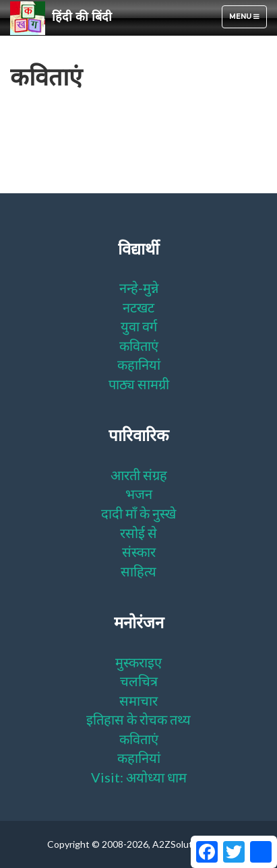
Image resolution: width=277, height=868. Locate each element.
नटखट (138, 307)
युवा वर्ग (139, 326)
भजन (139, 494)
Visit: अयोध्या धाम (139, 777)
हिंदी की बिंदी (61, 18)
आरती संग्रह (139, 475)
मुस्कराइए (138, 662)
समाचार (138, 700)
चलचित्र (139, 681)
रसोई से (138, 533)
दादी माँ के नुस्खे (138, 513)
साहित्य (138, 571)
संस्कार (139, 552)
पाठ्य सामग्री (139, 384)
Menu (248, 20)
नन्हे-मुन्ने (139, 288)
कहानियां (139, 364)
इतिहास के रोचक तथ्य (138, 719)
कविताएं (139, 345)
